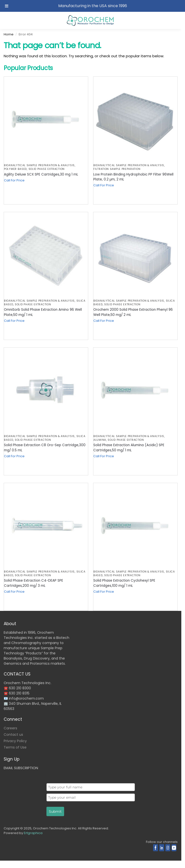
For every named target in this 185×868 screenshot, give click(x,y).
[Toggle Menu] (7, 6)
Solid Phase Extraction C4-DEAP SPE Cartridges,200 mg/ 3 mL (34, 583)
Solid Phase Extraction (47, 169)
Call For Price (14, 180)
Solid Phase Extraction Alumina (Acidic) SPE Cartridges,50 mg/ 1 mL (129, 448)
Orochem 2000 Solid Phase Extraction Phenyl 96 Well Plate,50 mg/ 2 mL (133, 312)
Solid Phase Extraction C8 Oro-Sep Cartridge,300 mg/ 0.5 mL (45, 448)
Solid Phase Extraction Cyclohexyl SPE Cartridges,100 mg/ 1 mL (124, 583)
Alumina (100, 440)
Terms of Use (15, 747)
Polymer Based (15, 169)
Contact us (13, 735)
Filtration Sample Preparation (117, 169)
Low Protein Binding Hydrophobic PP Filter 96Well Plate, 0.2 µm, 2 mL (133, 177)
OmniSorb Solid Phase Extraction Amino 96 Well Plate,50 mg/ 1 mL (43, 312)
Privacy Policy (15, 741)
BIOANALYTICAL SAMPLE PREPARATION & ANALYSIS (39, 165)
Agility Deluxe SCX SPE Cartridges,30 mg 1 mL (41, 174)
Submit (55, 811)
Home (9, 34)
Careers (10, 728)
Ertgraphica (33, 833)
